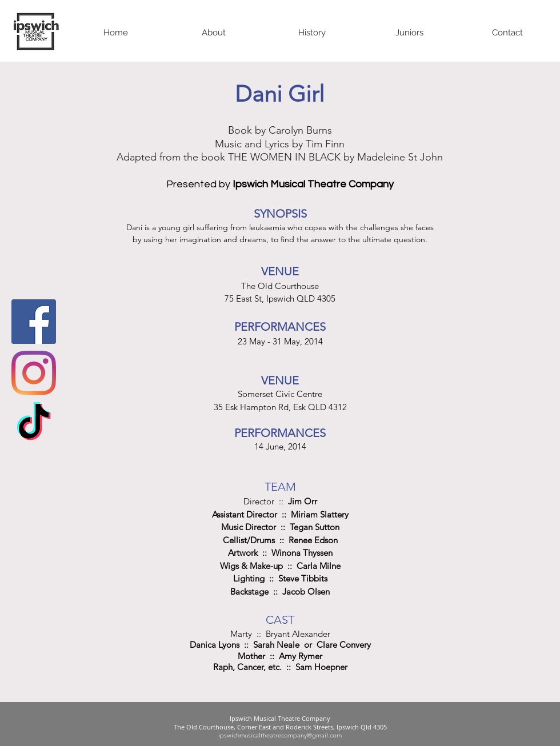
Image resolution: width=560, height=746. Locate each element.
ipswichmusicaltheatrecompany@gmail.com (280, 735)
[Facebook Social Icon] (34, 322)
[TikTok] (34, 424)
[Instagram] (34, 373)
